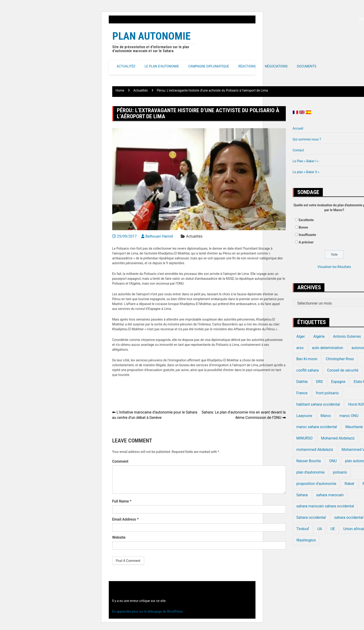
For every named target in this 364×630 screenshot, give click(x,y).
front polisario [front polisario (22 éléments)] (327, 393)
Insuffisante (307, 235)
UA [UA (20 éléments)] (320, 529)
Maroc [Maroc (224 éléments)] (326, 416)
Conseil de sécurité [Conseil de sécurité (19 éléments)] (343, 370)
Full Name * (122, 501)
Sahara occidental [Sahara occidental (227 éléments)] (311, 517)
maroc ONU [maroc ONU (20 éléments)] (349, 416)
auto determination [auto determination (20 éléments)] (328, 348)
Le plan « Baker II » (306, 172)
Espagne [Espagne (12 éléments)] (338, 382)
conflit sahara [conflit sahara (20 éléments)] (308, 370)
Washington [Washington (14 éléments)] (306, 540)
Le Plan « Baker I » (306, 161)
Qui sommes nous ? (307, 139)
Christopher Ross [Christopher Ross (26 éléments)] (340, 359)
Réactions (247, 66)
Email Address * (126, 519)
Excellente (306, 220)
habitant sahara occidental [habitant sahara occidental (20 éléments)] (318, 404)
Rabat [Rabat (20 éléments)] (349, 484)
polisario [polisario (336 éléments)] (340, 472)
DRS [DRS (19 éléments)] (319, 382)
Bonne (303, 227)
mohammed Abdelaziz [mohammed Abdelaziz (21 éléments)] (315, 450)
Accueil (298, 128)
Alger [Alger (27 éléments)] (301, 336)
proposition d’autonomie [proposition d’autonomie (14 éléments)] (316, 484)
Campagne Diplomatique (208, 66)
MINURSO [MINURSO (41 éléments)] (305, 438)
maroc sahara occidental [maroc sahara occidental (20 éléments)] (317, 427)
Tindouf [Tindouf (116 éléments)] (303, 529)
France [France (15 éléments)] (302, 393)
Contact (298, 150)
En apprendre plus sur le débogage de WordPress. (148, 611)
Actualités (126, 66)
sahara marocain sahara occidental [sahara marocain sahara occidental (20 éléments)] (325, 506)
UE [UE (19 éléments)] (333, 529)
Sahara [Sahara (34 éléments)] (302, 495)
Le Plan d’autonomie (162, 66)
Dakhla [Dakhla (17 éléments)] (302, 382)
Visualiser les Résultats (334, 267)
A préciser (306, 242)
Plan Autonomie (151, 36)
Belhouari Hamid (159, 236)
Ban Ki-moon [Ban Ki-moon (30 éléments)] (307, 359)
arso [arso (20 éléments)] (300, 348)
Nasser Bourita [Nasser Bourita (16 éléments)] (309, 461)
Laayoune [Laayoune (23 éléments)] (304, 416)
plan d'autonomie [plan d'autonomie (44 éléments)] (311, 472)
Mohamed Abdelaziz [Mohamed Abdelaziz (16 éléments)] (338, 438)
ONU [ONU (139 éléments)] (333, 461)
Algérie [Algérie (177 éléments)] (319, 336)
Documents (307, 66)
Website (119, 537)
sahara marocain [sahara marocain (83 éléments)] (330, 495)
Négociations (276, 66)
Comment (120, 461)
